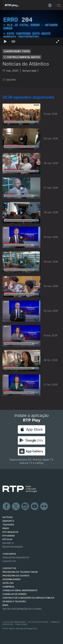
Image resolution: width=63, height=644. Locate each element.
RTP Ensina (9, 536)
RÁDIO (6, 528)
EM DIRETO (8, 543)
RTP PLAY (8, 539)
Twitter (16, 506)
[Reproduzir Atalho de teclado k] (5, 41)
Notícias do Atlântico (26, 64)
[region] (32, 28)
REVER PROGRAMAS (13, 547)
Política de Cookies (38, 622)
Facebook (7, 506)
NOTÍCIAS (8, 517)
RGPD (5, 605)
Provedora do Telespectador (20, 572)
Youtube (35, 506)
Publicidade (21, 624)
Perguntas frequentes (16, 558)
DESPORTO (8, 521)
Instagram (25, 506)
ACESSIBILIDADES (12, 579)
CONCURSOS (9, 554)
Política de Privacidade (14, 622)
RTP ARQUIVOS (10, 532)
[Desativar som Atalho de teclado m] (13, 41)
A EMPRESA (8, 587)
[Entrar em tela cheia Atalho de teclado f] (58, 41)
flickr (44, 506)
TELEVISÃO (8, 525)
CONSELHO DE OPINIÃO (15, 594)
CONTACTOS (9, 568)
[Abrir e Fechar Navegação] (59, 5)
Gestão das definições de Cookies (22, 609)
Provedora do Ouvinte (16, 576)
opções (9, 80)
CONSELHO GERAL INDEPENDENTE (20, 590)
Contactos (9, 561)
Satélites (8, 583)
